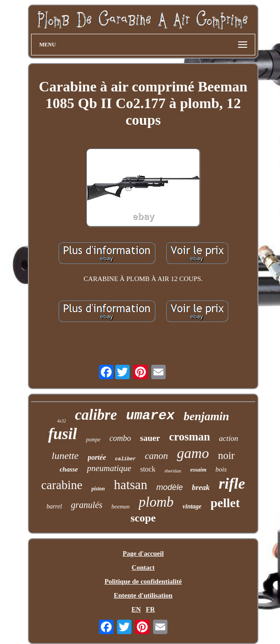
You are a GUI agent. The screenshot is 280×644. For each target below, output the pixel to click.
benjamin (206, 416)
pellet (225, 503)
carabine (62, 485)
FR (150, 609)
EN (136, 609)
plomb (156, 502)
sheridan (173, 471)
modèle (169, 487)
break (201, 488)
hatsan (131, 485)
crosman (189, 437)
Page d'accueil (143, 553)
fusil (63, 434)
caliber (126, 459)
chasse (69, 469)
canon (156, 456)
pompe (93, 440)
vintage (192, 506)
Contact (143, 567)
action (229, 438)
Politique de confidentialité (143, 581)
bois (221, 469)
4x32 (61, 421)
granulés (87, 505)
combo (120, 438)
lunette (65, 456)
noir (226, 456)
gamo (193, 453)
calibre (96, 415)
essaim (198, 469)
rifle (232, 483)
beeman (121, 506)
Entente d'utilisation (143, 595)
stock (148, 469)
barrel (54, 506)
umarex (150, 416)
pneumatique (109, 468)
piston (98, 489)
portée (97, 457)
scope (143, 518)
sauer (150, 438)
